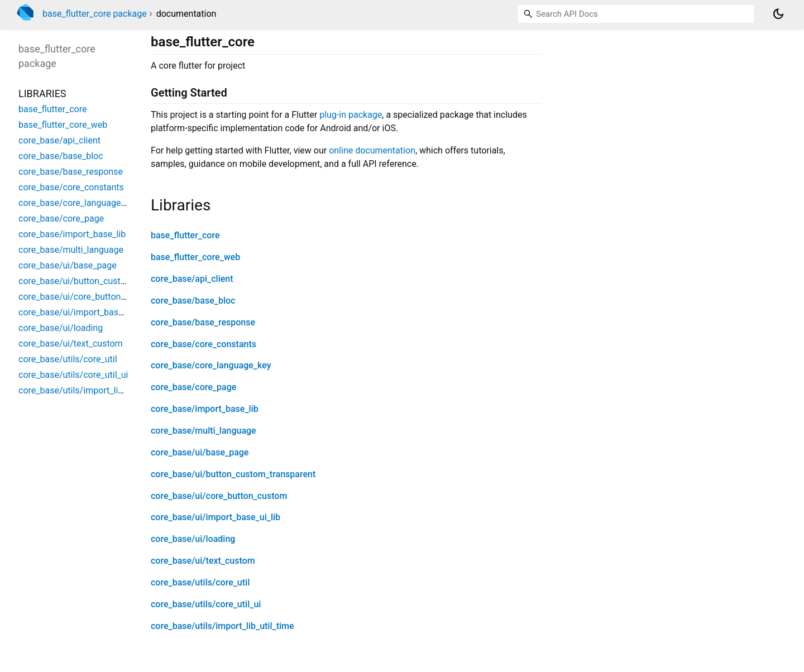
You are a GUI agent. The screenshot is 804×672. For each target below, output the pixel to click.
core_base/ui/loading (193, 539)
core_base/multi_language (204, 431)
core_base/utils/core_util (200, 582)
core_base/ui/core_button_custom (219, 496)
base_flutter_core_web (195, 257)
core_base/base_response (203, 322)
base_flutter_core (185, 235)
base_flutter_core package (95, 14)
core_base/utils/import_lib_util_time (222, 626)
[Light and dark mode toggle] (778, 14)
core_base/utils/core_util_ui (206, 604)
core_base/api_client (192, 279)
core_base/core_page (193, 387)
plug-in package (351, 115)
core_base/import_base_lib (205, 409)
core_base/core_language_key (211, 365)
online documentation (372, 150)
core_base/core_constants (204, 344)
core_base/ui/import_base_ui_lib (216, 517)
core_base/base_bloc (193, 301)
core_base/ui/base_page (200, 452)
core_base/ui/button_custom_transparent (233, 474)
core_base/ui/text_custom (203, 561)
